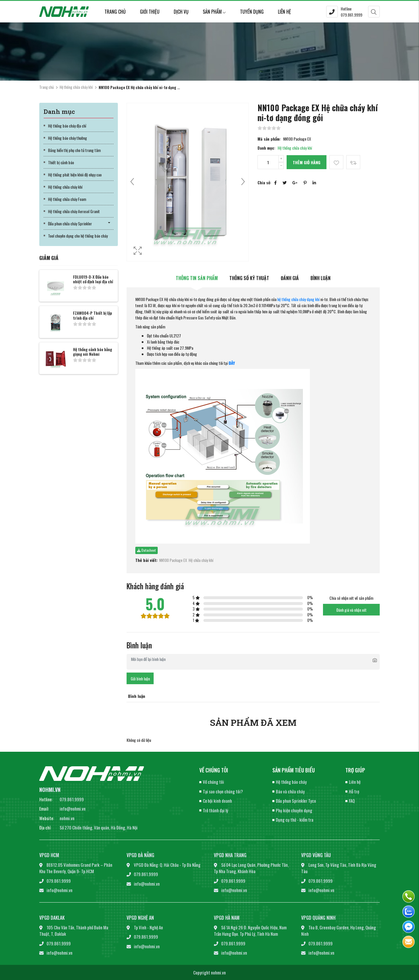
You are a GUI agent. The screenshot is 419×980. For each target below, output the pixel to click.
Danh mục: (266, 148)
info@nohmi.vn (73, 809)
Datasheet (147, 550)
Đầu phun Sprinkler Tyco (296, 801)
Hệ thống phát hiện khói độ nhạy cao (75, 175)
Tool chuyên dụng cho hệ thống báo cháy (78, 236)
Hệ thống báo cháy (291, 782)
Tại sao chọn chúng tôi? (223, 791)
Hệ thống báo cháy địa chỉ (67, 126)
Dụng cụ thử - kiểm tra (295, 820)
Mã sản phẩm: (269, 139)
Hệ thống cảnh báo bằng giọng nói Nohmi (93, 352)
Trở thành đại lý (215, 810)
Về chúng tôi (213, 782)
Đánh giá (290, 278)
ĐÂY (232, 363)
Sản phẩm (214, 12)
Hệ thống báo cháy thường (68, 138)
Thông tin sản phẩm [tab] (197, 278)
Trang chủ (115, 12)
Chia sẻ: (264, 182)
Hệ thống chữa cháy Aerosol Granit (74, 211)
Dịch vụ (181, 12)
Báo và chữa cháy (290, 791)
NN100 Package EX (173, 560)
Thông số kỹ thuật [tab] (249, 278)
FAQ (352, 801)
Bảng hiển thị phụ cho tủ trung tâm (74, 150)
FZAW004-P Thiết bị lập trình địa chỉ (93, 315)
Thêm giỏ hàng (307, 162)
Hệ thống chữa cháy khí (76, 87)
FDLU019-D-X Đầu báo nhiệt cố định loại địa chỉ (93, 279)
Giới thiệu (150, 12)
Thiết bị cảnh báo (61, 162)
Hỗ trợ (354, 791)
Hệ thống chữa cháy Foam (67, 199)
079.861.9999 (72, 799)
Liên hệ (284, 12)
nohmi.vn (67, 818)
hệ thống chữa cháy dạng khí (298, 299)
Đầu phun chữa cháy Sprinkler (70, 223)
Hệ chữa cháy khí (201, 560)
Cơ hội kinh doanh (217, 801)
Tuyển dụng (252, 12)
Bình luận (321, 278)
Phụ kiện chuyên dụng (294, 810)
